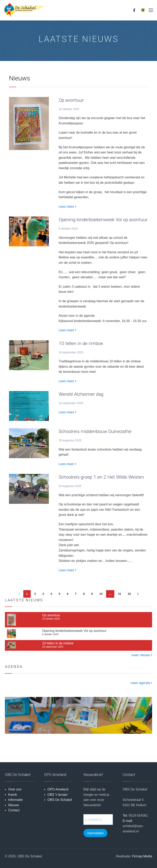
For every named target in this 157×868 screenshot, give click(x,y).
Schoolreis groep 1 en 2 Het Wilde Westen (101, 477)
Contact (14, 810)
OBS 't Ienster (58, 795)
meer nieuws (142, 655)
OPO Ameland (58, 789)
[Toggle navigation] (151, 10)
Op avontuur (71, 100)
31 (120, 594)
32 (129, 594)
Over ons (15, 789)
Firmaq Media (142, 856)
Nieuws (13, 805)
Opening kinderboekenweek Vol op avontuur (103, 220)
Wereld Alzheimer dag (81, 394)
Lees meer (67, 207)
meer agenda (141, 683)
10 (101, 594)
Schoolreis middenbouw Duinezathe (95, 431)
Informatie (15, 800)
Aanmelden (95, 833)
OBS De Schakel (60, 800)
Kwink (13, 795)
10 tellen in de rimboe (81, 343)
